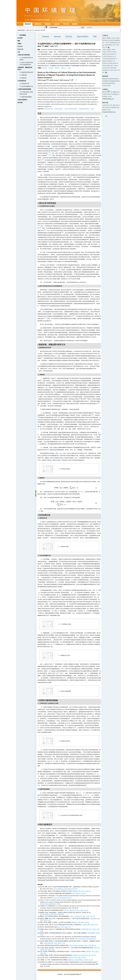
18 (45, 318)
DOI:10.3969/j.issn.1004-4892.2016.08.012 (52, 914)
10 (50, 155)
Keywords (20, 49)
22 (92, 415)
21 (94, 412)
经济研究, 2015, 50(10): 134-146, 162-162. (84, 955)
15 (45, 230)
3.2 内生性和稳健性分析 (26, 86)
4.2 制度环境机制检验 (26, 97)
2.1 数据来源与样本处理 (26, 72)
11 (43, 160)
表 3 (88, 590)
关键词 (19, 44)
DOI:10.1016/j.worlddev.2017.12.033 (50, 904)
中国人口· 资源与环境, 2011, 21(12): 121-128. (82, 916)
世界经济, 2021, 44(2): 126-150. (77, 958)
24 (90, 582)
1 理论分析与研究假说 (24, 55)
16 (63, 232)
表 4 (52, 633)
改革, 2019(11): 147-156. (79, 893)
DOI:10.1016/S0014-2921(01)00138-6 (85, 939)
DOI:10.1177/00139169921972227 (62, 898)
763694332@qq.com (108, 99)
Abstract (20, 46)
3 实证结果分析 (22, 81)
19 (80, 398)
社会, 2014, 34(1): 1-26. (64, 927)
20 (87, 398)
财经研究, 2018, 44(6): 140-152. (80, 922)
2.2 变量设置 (23, 75)
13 (38, 225)
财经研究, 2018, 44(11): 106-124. (82, 891)
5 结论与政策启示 (22, 100)
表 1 (55, 453)
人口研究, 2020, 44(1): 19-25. (90, 925)
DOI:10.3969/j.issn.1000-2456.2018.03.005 (65, 889)
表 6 (86, 716)
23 (63, 434)
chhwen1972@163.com (109, 112)
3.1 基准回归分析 (24, 84)
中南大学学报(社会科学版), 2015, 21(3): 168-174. (83, 945)
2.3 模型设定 (23, 78)
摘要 (19, 41)
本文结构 (20, 38)
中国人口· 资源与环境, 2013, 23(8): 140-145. (76, 910)
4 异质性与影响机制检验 (24, 89)
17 (74, 316)
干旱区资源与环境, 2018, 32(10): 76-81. (54, 943)
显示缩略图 (23, 35)
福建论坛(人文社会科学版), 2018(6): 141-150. (81, 960)
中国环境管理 (21, 30)
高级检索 (89, 27)
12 (43, 164)
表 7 (41, 793)
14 (40, 228)
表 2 (41, 522)
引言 (19, 52)
